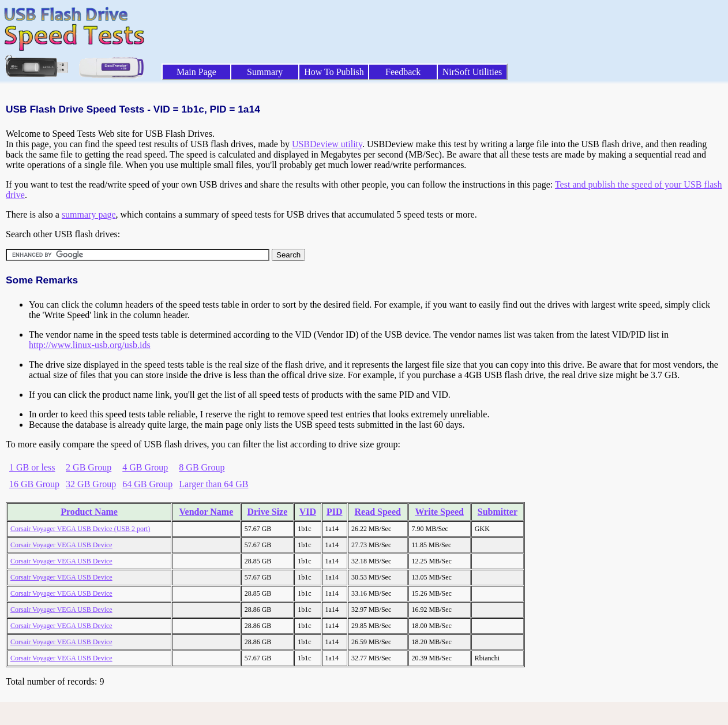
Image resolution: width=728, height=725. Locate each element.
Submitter (498, 512)
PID (335, 512)
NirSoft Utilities (472, 72)
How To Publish (334, 72)
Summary (265, 72)
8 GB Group (202, 467)
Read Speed (378, 512)
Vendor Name (206, 512)
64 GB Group (147, 484)
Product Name (89, 512)
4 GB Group (145, 467)
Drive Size (268, 512)
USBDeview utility (327, 144)
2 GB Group (89, 467)
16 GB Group (34, 484)
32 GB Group (91, 484)
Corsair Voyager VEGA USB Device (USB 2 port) (80, 529)
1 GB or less (32, 467)
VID (308, 512)
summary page (89, 214)
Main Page (196, 72)
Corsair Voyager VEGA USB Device (61, 545)
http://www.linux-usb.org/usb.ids (90, 345)
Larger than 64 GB (213, 484)
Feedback (403, 72)
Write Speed (439, 512)
